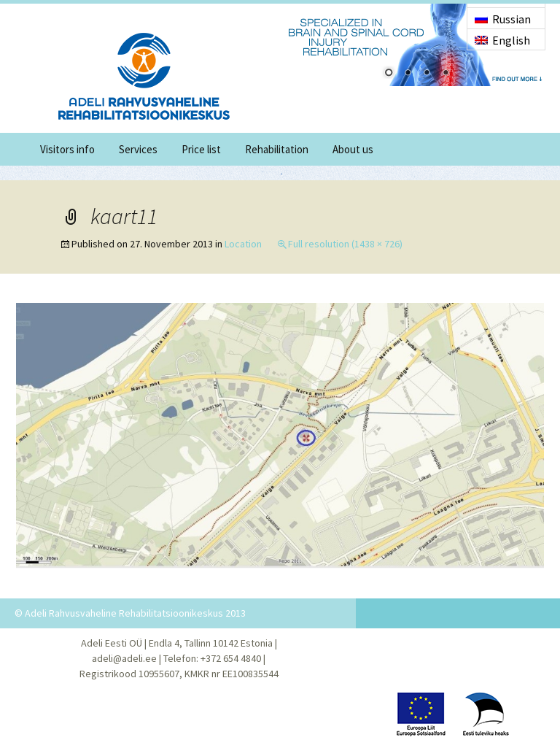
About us (353, 149)
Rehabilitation (277, 149)
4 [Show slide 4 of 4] (446, 74)
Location (243, 244)
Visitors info (67, 149)
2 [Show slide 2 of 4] (408, 74)
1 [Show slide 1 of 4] (389, 74)
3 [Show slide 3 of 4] (427, 74)
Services (138, 149)
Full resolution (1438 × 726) (345, 244)
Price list (201, 149)
